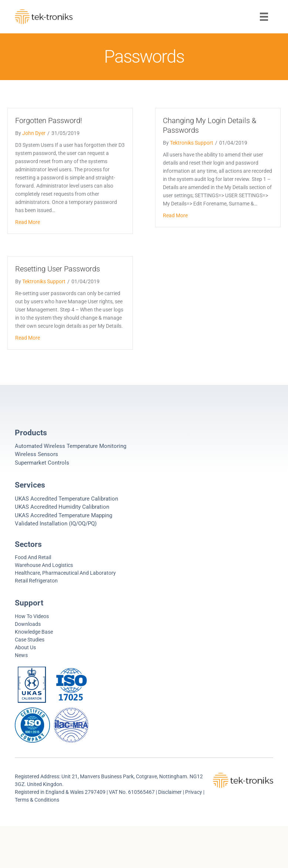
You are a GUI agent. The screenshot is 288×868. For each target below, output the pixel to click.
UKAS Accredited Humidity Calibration (62, 507)
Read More (28, 222)
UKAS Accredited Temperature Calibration (66, 499)
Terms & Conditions (37, 800)
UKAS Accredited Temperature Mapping (63, 515)
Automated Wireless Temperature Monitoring (71, 446)
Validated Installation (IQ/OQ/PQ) (56, 524)
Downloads (28, 624)
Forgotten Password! (49, 121)
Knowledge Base (34, 632)
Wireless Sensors (36, 454)
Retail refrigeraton (36, 581)
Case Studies (30, 640)
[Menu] (264, 17)
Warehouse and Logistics (44, 565)
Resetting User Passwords (58, 269)
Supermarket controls (42, 463)
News (21, 655)
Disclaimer (170, 792)
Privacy (194, 792)
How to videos (32, 616)
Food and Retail (33, 557)
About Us (25, 647)
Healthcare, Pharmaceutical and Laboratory (65, 573)
